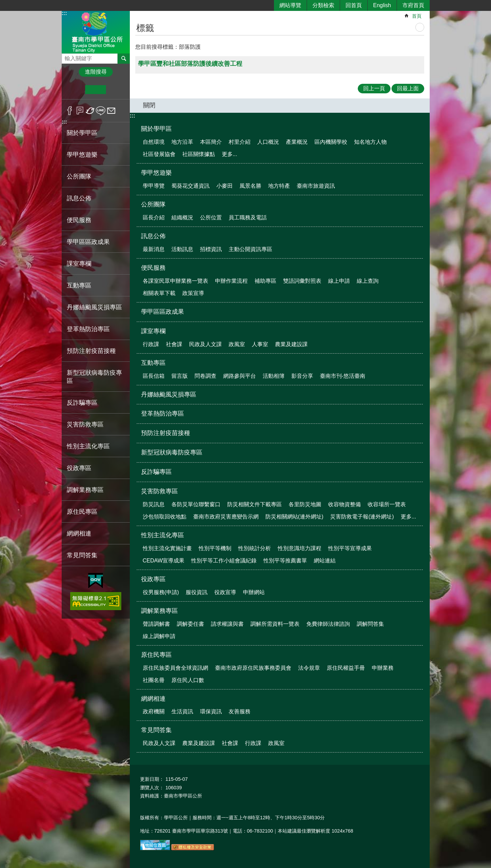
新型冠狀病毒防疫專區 (94, 377)
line (101, 111)
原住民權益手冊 (346, 668)
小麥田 (225, 186)
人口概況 (268, 142)
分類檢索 (323, 5)
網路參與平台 (240, 376)
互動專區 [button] (79, 285)
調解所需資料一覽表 (275, 624)
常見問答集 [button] (82, 555)
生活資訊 (182, 711)
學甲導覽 (154, 186)
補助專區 (265, 281)
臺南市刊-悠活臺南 (343, 376)
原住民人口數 (188, 680)
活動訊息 (182, 249)
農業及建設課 (291, 344)
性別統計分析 (255, 548)
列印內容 (420, 27)
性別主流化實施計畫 (167, 548)
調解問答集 (370, 624)
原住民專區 (156, 655)
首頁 (417, 16)
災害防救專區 (159, 491)
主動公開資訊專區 (250, 249)
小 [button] (75, 90)
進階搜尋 (96, 72)
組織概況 (182, 218)
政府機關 (154, 711)
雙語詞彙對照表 (302, 281)
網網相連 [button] (79, 533)
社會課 (174, 344)
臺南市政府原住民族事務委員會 (253, 668)
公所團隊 (153, 204)
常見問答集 (156, 730)
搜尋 (67, 57)
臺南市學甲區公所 (96, 32)
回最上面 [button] (408, 88)
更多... (229, 154)
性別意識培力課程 (300, 548)
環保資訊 (211, 711)
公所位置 (211, 218)
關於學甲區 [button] (82, 133)
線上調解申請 (159, 636)
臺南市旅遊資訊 (316, 186)
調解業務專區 (159, 611)
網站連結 (325, 561)
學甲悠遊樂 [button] (82, 155)
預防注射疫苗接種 (91, 351)
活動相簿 (274, 376)
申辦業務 (383, 668)
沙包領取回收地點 (165, 517)
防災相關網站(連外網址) (295, 517)
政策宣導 (193, 293)
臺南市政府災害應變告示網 (226, 517)
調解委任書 (190, 624)
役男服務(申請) (161, 592)
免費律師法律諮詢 (328, 624)
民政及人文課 (205, 344)
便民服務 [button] (79, 220)
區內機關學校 (331, 142)
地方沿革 (182, 142)
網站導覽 (290, 5)
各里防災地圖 (305, 504)
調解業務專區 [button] (85, 490)
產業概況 (297, 142)
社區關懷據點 (199, 154)
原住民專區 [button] (82, 512)
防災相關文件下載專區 (255, 504)
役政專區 (153, 579)
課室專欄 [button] (79, 264)
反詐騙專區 (82, 403)
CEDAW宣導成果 (164, 561)
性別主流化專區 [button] (88, 446)
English (382, 5)
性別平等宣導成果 (350, 548)
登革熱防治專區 (88, 329)
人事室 (260, 344)
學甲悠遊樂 (156, 173)
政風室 (237, 344)
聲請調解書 (156, 624)
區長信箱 (154, 376)
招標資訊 (211, 249)
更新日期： (152, 779)
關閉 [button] (149, 105)
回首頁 (354, 5)
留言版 (180, 376)
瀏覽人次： (152, 788)
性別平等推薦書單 (285, 561)
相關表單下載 (159, 293)
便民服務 (153, 268)
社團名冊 (154, 680)
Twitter (90, 111)
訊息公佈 (153, 236)
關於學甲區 (156, 129)
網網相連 (153, 699)
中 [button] (96, 90)
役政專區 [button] (79, 468)
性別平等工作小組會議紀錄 (224, 561)
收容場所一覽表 (387, 504)
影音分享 (302, 376)
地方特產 (279, 186)
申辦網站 (254, 592)
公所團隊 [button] (79, 176)
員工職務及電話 (248, 218)
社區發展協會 (159, 154)
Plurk (80, 111)
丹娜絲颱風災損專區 (94, 307)
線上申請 (339, 281)
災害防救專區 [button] (85, 424)
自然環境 (154, 142)
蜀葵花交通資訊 (190, 186)
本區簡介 (211, 142)
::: (64, 13)
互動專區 (153, 363)
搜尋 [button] (124, 59)
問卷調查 (205, 376)
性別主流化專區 (163, 535)
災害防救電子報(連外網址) (362, 517)
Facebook (70, 111)
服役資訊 (197, 592)
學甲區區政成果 (88, 242)
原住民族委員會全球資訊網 (175, 668)
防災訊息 (154, 504)
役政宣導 (225, 592)
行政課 (151, 344)
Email (111, 111)
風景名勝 (250, 186)
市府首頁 (413, 5)
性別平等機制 (215, 548)
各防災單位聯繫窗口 (196, 504)
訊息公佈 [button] (79, 198)
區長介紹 (154, 218)
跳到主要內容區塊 (4, 4)
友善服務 (240, 711)
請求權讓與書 (227, 624)
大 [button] (116, 90)
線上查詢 (368, 281)
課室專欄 (153, 331)
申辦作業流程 (231, 281)
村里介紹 (240, 142)
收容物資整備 (344, 504)
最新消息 (154, 249)
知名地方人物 (370, 142)
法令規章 (309, 668)
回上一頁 (374, 88)
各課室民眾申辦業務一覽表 (175, 281)
